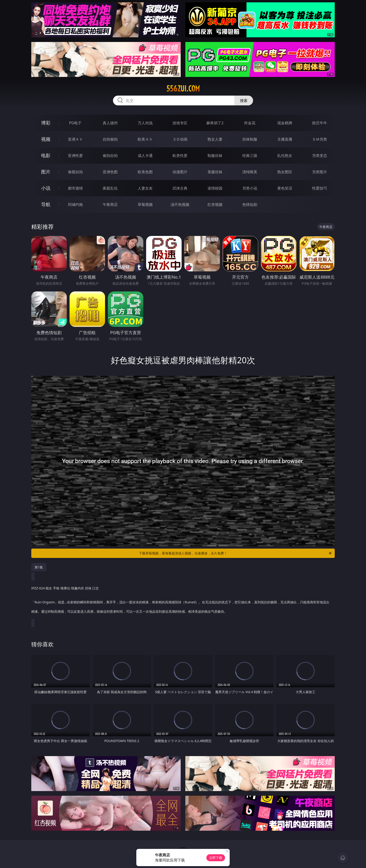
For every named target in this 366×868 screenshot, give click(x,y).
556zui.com (183, 89)
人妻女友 (145, 188)
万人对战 (145, 123)
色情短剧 (250, 204)
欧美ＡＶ (145, 139)
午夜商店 (110, 204)
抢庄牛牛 (320, 123)
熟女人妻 (215, 139)
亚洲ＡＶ (75, 139)
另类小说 (250, 188)
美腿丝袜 (215, 172)
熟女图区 (285, 172)
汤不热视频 (180, 204)
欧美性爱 (180, 156)
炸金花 (250, 123)
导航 (46, 204)
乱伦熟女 (285, 156)
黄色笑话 (285, 188)
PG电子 (75, 123)
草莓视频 (145, 204)
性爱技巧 (320, 188)
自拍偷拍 (110, 139)
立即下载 (216, 858)
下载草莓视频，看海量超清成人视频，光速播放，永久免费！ (236, 553)
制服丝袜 (215, 156)
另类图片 (320, 172)
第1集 (39, 567)
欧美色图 (145, 172)
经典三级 (250, 156)
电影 (46, 155)
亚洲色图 (110, 172)
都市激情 (75, 188)
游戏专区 (180, 123)
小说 (46, 188)
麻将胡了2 (215, 123)
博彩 (46, 123)
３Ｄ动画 (180, 139)
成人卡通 (145, 156)
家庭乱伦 (110, 188)
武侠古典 (180, 188)
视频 (46, 139)
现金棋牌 (285, 123)
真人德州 (110, 123)
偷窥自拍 (75, 172)
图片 (46, 172)
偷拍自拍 (110, 156)
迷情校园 (215, 188)
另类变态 (320, 156)
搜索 (244, 100)
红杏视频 (215, 204)
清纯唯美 (250, 172)
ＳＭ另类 (320, 139)
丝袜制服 (250, 139)
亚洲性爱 (75, 156)
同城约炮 (75, 204)
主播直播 (285, 139)
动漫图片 (180, 172)
